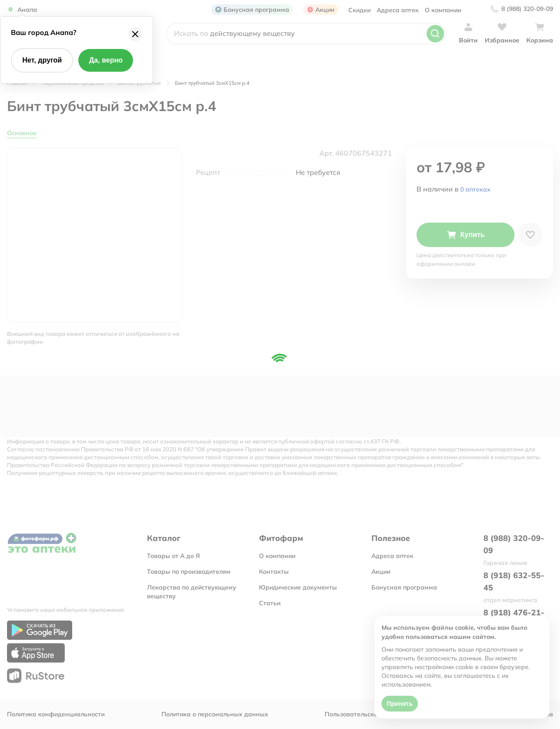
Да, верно (106, 60)
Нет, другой (42, 60)
